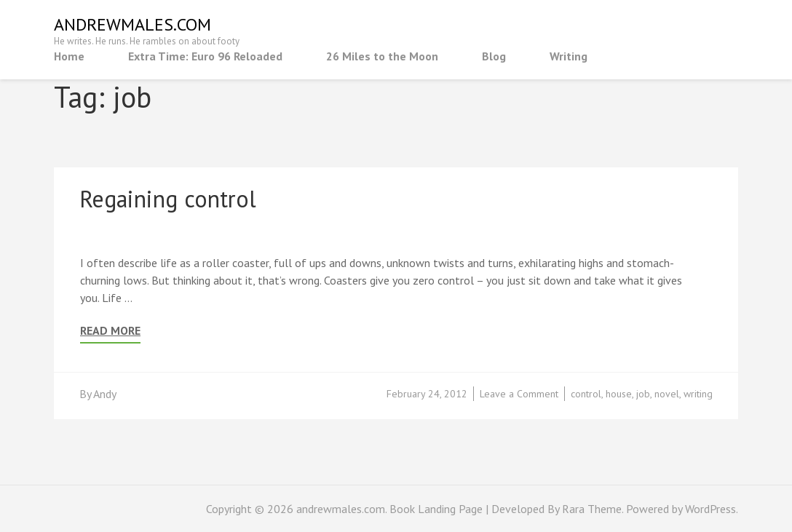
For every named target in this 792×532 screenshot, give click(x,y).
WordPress (710, 509)
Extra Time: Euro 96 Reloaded (205, 56)
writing (698, 394)
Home (69, 56)
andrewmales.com (132, 24)
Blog (494, 56)
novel (667, 394)
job (643, 394)
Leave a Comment (519, 394)
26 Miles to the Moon (382, 56)
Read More (110, 331)
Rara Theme (592, 509)
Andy (105, 394)
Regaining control (168, 199)
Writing (569, 56)
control (586, 394)
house (619, 394)
